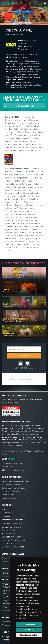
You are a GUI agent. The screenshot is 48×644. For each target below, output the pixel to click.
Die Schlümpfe (18, 31)
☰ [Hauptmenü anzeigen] (45, 3)
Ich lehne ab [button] (29, 630)
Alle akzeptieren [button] (29, 625)
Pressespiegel (8, 625)
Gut (21, 364)
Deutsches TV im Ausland (13, 547)
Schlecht (27, 364)
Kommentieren (24, 356)
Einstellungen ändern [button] (29, 635)
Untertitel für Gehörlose (13, 537)
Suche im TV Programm (12, 491)
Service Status (8, 467)
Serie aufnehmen (26, 106)
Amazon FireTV (9, 584)
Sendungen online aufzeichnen (15, 481)
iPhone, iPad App (9, 558)
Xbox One (6, 597)
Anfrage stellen (9, 640)
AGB (4, 509)
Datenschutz (8, 513)
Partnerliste (7, 573)
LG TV (5, 607)
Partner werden (9, 576)
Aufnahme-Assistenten (12, 524)
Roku (4, 594)
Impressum (7, 516)
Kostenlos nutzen (10, 498)
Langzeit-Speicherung (12, 527)
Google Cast (7, 600)
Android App (7, 561)
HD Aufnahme (8, 534)
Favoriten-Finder (9, 530)
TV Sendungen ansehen (12, 485)
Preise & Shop (8, 495)
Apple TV (6, 590)
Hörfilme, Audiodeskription (14, 540)
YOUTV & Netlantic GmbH (14, 470)
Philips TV (6, 610)
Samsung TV (7, 604)
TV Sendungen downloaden (14, 488)
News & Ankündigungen (12, 463)
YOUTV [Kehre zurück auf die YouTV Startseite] (9, 3)
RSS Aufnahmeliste (10, 543)
